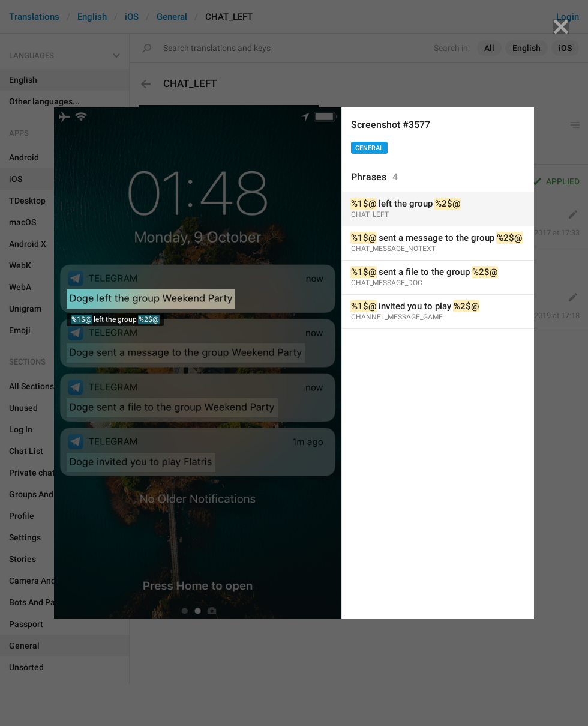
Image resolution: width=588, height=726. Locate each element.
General (369, 148)
